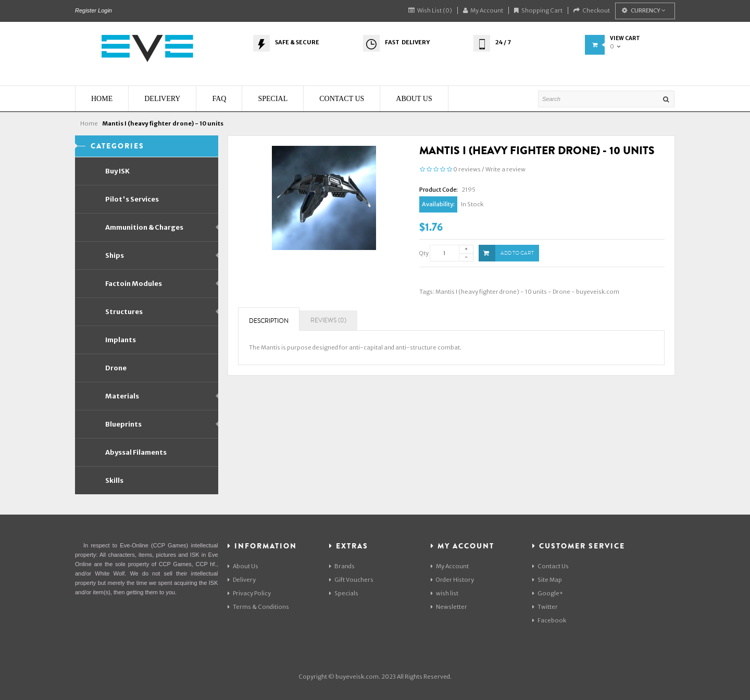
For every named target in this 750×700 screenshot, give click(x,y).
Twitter (545, 607)
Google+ (548, 593)
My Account (483, 10)
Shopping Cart (538, 10)
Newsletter (449, 607)
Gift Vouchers (351, 580)
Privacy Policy (249, 593)
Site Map (547, 580)
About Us (243, 566)
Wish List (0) (430, 10)
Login (105, 10)
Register (86, 10)
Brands (342, 566)
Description (269, 321)
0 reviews (467, 169)
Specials (344, 593)
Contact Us (551, 566)
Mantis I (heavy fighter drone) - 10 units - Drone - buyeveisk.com (527, 292)
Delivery (242, 580)
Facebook (549, 620)
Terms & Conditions (258, 607)
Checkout (592, 10)
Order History (452, 580)
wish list (445, 593)
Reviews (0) (328, 321)
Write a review (505, 169)
